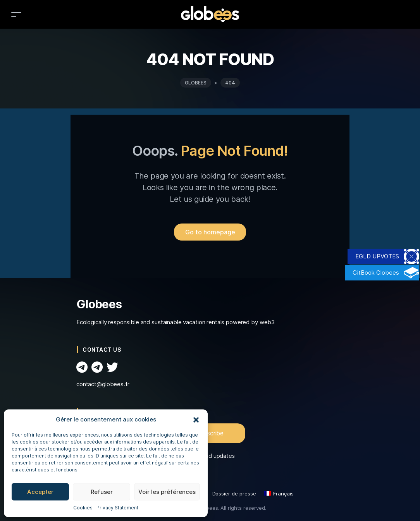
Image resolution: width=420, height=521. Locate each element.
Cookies (83, 508)
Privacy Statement (117, 508)
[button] (196, 420)
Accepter (40, 492)
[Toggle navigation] (16, 14)
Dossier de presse (234, 493)
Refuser (102, 492)
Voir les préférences (167, 492)
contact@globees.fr (103, 384)
